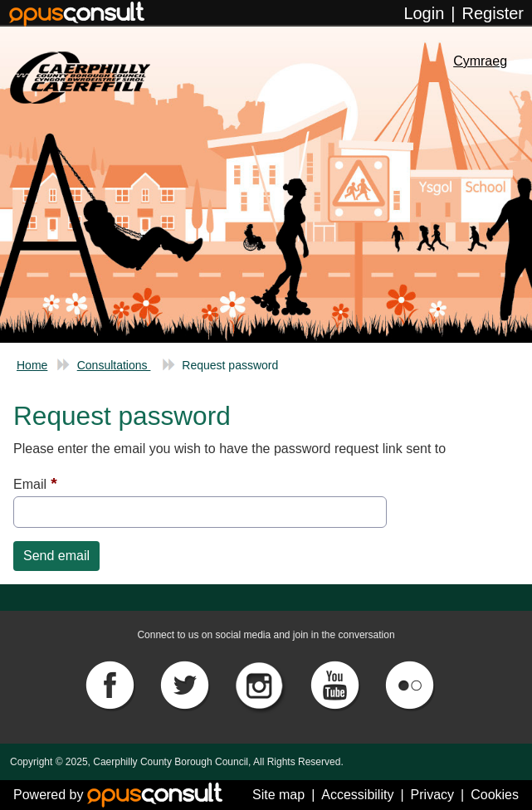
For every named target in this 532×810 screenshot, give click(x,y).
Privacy (432, 795)
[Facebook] (111, 683)
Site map (278, 795)
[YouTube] (336, 683)
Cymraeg (480, 61)
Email (30, 484)
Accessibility (357, 795)
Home (32, 365)
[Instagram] (261, 683)
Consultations (114, 365)
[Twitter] (186, 683)
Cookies (495, 795)
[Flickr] (409, 683)
